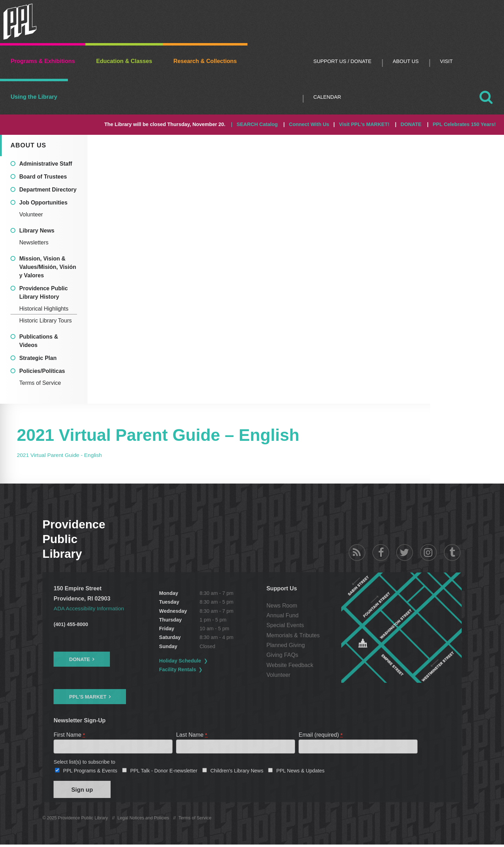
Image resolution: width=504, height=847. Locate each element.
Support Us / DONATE (342, 61)
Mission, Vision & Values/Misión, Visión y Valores (48, 267)
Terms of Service (40, 383)
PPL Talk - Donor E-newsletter (164, 772)
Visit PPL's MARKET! (364, 124)
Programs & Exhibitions (43, 61)
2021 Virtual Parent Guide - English (61, 455)
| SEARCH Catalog (254, 124)
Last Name (192, 735)
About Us (406, 61)
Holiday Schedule (181, 661)
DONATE (411, 124)
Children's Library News (237, 772)
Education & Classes (124, 61)
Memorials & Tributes (294, 635)
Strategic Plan (38, 358)
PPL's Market (88, 697)
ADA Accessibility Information (90, 608)
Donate (79, 659)
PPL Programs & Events (90, 772)
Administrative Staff (46, 164)
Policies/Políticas (42, 371)
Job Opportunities (43, 203)
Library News (37, 231)
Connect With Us (309, 124)
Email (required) (321, 735)
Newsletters (34, 242)
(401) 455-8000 (71, 624)
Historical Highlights (44, 309)
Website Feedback (291, 665)
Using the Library (34, 97)
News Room (283, 605)
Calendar (327, 97)
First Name (69, 735)
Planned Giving (287, 645)
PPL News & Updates (300, 772)
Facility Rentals (178, 669)
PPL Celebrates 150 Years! (464, 124)
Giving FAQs (283, 655)
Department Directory (48, 190)
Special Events (286, 625)
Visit (446, 61)
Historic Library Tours (45, 321)
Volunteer (31, 214)
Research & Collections (205, 61)
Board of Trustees (43, 177)
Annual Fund (283, 615)
